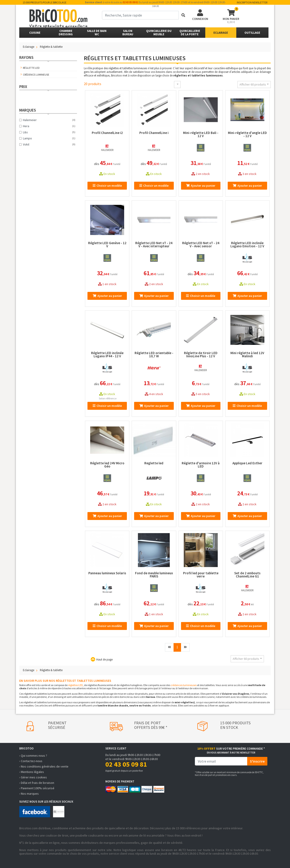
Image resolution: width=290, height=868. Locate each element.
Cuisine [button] (35, 33)
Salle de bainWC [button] (97, 33)
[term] (140, 15)
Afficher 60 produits (253, 84)
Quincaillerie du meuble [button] (159, 33)
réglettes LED (75, 685)
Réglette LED (31, 68)
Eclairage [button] (221, 33)
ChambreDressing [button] (66, 33)
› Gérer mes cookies (33, 777)
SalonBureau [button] (128, 33)
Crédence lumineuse (36, 75)
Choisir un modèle (107, 186)
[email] (221, 761)
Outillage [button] (252, 33)
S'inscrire (257, 761)
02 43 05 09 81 (130, 2)
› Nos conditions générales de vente (44, 766)
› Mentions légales (32, 772)
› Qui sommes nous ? (33, 756)
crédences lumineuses (184, 685)
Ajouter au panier (201, 186)
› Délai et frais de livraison (37, 783)
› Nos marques (29, 794)
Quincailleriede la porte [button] (190, 33)
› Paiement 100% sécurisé (37, 788)
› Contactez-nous (31, 761)
